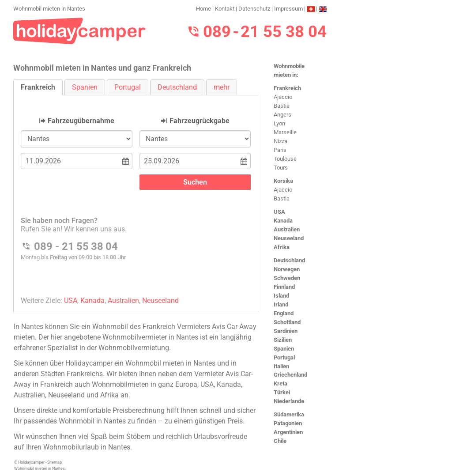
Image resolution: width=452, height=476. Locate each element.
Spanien (284, 349)
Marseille (285, 132)
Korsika (283, 181)
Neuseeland (289, 238)
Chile (280, 441)
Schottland (287, 322)
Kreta (281, 383)
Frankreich (287, 88)
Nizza (281, 141)
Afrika (282, 247)
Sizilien (283, 340)
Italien (281, 366)
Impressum (288, 9)
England (284, 313)
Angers (282, 115)
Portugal (284, 357)
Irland (281, 304)
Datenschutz (254, 9)
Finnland (284, 287)
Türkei (282, 392)
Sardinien (286, 331)
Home (203, 9)
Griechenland (290, 375)
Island (281, 296)
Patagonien (288, 423)
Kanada (283, 221)
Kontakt (225, 9)
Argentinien (288, 432)
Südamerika (289, 414)
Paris (280, 150)
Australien (287, 229)
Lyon (279, 123)
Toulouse (285, 159)
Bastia (282, 106)
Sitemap (55, 462)
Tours (281, 168)
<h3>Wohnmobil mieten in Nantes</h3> (136, 196)
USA (279, 212)
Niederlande (289, 401)
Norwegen (287, 269)
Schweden (287, 278)
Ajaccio (283, 97)
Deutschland (289, 260)
